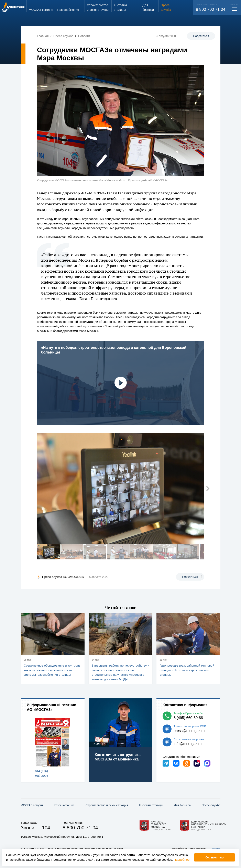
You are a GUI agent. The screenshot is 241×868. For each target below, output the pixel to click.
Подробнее (182, 860)
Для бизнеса (182, 805)
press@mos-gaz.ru (189, 731)
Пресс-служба (211, 805)
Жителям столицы (151, 805)
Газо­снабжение (64, 805)
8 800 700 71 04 (211, 9)
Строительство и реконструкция (107, 805)
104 (46, 828)
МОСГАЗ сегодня (32, 805)
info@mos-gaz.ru (188, 744)
